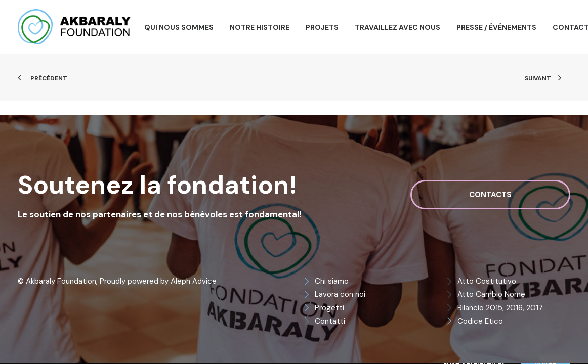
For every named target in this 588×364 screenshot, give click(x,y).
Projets (322, 27)
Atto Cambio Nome (491, 294)
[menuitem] (179, 27)
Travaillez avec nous (397, 27)
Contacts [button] (490, 195)
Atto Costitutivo (487, 281)
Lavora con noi (340, 294)
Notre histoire (260, 27)
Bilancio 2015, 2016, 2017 (500, 308)
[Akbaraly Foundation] (74, 27)
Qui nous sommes (179, 27)
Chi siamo (332, 281)
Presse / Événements (496, 27)
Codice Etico (480, 321)
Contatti (330, 321)
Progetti (329, 308)
